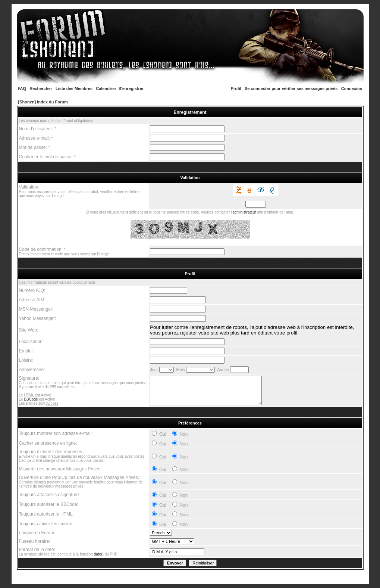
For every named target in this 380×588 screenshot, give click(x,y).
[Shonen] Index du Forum (43, 102)
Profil (236, 88)
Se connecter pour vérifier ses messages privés (291, 88)
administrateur (244, 212)
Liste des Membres (74, 88)
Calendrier (106, 88)
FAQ (22, 88)
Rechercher (41, 88)
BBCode (31, 399)
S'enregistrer (131, 88)
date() (99, 554)
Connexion (352, 88)
